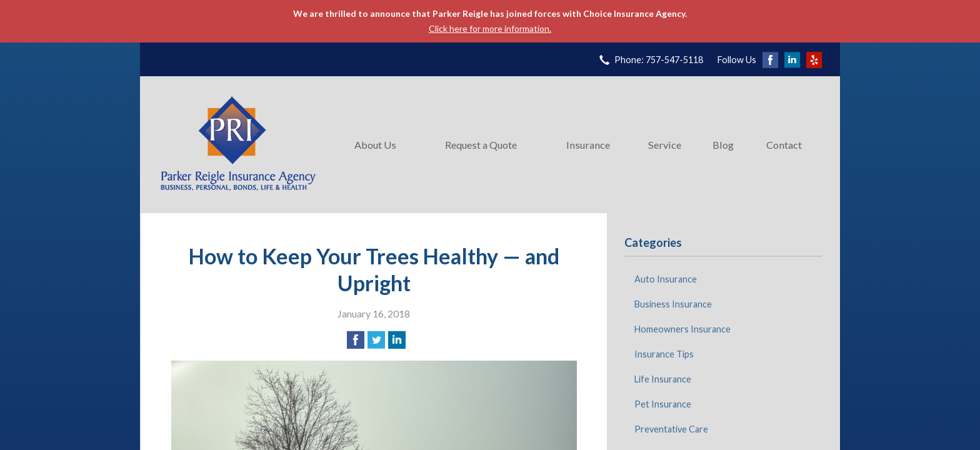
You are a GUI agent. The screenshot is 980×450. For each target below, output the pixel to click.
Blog (723, 145)
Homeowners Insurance (682, 329)
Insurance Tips (664, 354)
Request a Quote (481, 145)
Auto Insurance (666, 279)
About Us (375, 145)
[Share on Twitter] (376, 340)
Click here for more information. (490, 28)
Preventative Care (671, 429)
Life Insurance (663, 379)
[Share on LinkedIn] (397, 340)
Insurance (588, 145)
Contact (784, 145)
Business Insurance (673, 304)
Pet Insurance (663, 404)
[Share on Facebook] (356, 340)
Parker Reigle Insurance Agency (238, 145)
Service (665, 145)
